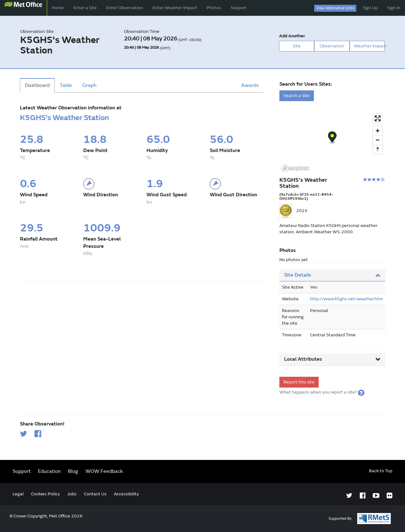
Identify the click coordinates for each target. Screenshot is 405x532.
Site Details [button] (332, 275)
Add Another (292, 36)
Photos (214, 8)
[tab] (332, 275)
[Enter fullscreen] (378, 118)
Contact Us (95, 494)
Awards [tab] (250, 85)
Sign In (394, 8)
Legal (18, 494)
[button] (361, 392)
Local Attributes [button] (332, 359)
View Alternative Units (335, 8)
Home (58, 8)
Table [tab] (66, 85)
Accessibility (126, 494)
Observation (332, 46)
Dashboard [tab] (37, 85)
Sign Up (370, 8)
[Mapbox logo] (295, 168)
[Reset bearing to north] (378, 149)
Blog (73, 471)
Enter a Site (85, 8)
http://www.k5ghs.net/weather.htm (346, 299)
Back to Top (381, 471)
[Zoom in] (378, 131)
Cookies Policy (45, 494)
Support (239, 8)
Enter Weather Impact (175, 8)
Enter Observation (125, 8)
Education (49, 471)
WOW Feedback (104, 471)
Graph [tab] (89, 85)
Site (297, 46)
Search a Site (297, 96)
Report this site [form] (299, 382)
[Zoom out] (378, 140)
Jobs (72, 494)
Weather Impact (369, 46)
